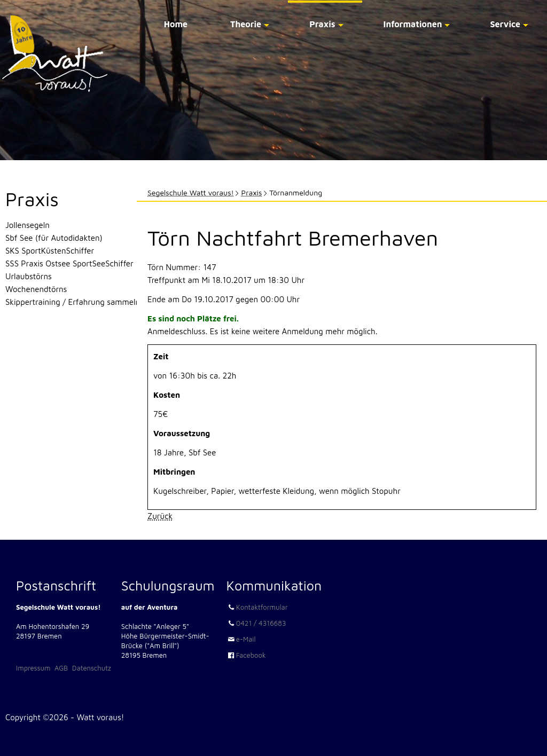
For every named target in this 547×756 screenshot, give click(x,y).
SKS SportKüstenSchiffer (50, 251)
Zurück (160, 516)
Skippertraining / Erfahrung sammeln (73, 302)
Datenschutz (92, 668)
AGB (61, 668)
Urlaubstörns (29, 276)
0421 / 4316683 (261, 623)
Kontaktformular (262, 607)
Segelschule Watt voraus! (191, 192)
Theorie (246, 24)
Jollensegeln (28, 225)
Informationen (413, 24)
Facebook (251, 655)
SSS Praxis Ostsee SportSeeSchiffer (69, 263)
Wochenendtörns (36, 289)
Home (176, 24)
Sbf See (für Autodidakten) (54, 238)
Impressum (33, 668)
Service (505, 24)
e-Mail (246, 639)
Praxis (322, 24)
